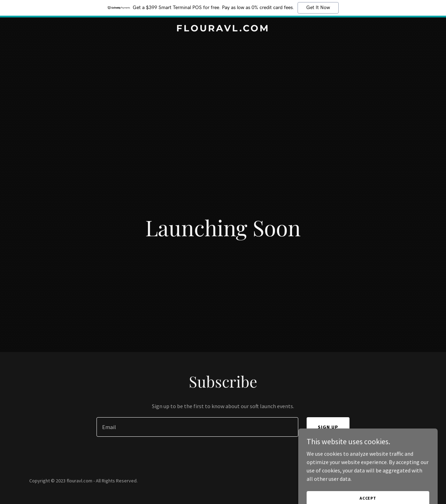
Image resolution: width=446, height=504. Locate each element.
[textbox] (197, 427)
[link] (223, 29)
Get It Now (318, 8)
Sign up (328, 427)
